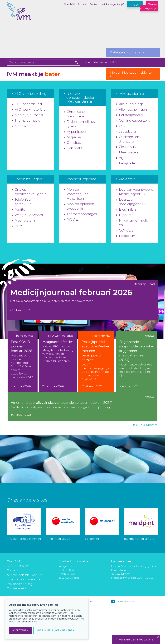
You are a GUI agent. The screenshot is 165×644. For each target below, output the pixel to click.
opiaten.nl (92, 539)
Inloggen (135, 4)
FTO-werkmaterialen (30, 110)
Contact (94, 4)
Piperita (124, 215)
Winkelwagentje (111, 4)
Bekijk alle (73, 148)
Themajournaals (26, 121)
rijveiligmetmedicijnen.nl (24, 539)
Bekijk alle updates (145, 425)
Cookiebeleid (16, 588)
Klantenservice (18, 566)
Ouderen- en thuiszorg (128, 139)
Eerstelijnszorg (129, 115)
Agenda (124, 158)
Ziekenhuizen (128, 147)
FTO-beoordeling (27, 104)
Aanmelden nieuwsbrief (24, 575)
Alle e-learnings (130, 104)
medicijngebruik (125, 601)
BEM (17, 226)
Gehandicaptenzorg (133, 121)
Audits (18, 210)
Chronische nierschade (74, 114)
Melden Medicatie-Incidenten (133, 74)
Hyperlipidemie (78, 132)
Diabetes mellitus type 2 (79, 124)
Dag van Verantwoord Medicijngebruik (135, 192)
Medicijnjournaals (27, 115)
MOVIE (71, 220)
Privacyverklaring (20, 584)
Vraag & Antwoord (27, 215)
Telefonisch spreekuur (22, 202)
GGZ (121, 126)
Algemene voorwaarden (25, 579)
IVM (23, 19)
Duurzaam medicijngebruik (131, 202)
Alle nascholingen (131, 110)
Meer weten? (24, 126)
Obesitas (72, 143)
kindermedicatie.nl (59, 539)
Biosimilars (126, 210)
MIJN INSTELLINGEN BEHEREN (56, 630)
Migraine (72, 137)
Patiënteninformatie (127, 52)
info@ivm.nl (66, 566)
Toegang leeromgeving (149, 6)
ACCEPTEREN (20, 630)
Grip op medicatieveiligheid (29, 192)
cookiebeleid (29, 622)
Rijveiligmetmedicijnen (134, 223)
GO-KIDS (125, 231)
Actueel (82, 4)
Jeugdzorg (126, 132)
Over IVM (69, 4)
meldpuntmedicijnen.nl (140, 539)
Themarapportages (80, 214)
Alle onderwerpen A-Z (101, 62)
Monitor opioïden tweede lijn (79, 206)
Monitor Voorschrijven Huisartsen (76, 194)
